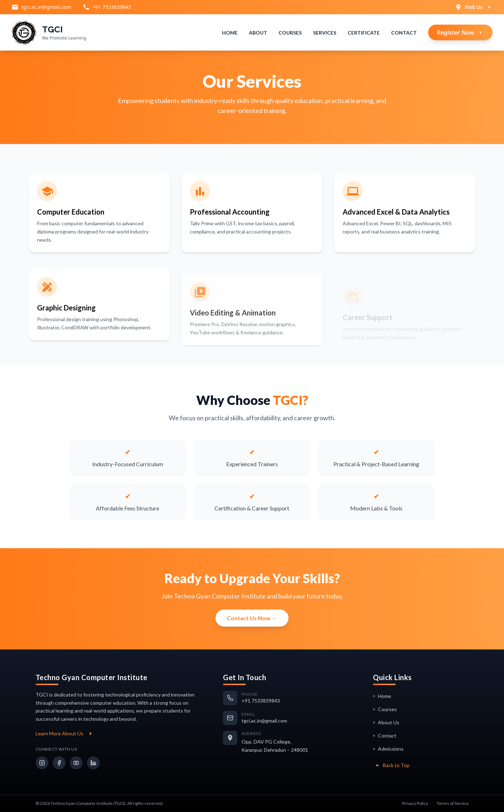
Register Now (460, 32)
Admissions (388, 749)
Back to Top (391, 765)
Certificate (364, 33)
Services (325, 33)
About (258, 33)
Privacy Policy (415, 803)
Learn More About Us (65, 734)
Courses (290, 33)
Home (230, 33)
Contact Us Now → (252, 618)
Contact (404, 33)
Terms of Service (453, 803)
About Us (386, 722)
